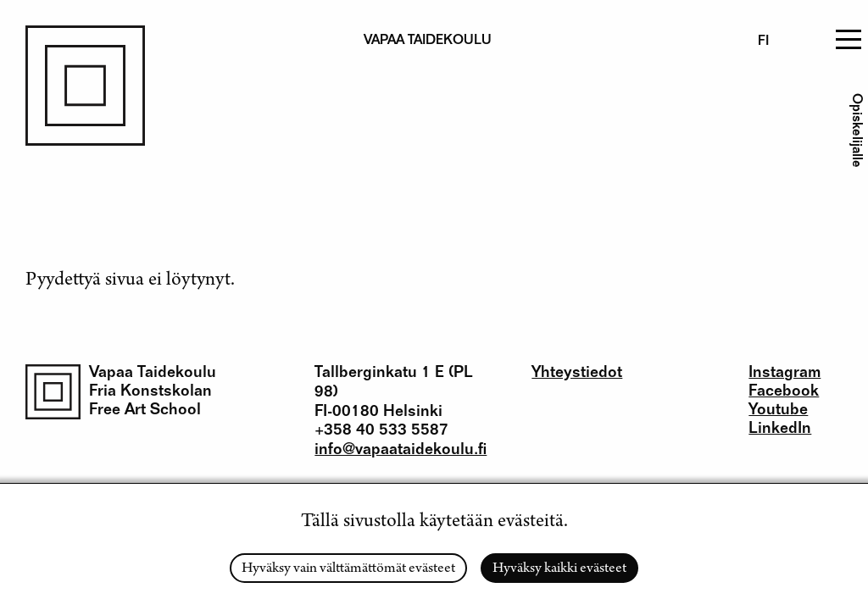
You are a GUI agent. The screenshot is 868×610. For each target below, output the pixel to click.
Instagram (785, 373)
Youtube (778, 410)
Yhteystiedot (577, 373)
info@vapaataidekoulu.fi (401, 450)
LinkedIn (780, 429)
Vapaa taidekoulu (428, 42)
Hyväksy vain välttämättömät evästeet (348, 569)
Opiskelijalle (855, 130)
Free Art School (145, 410)
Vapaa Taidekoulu (153, 373)
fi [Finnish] (763, 42)
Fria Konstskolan (150, 392)
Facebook (784, 392)
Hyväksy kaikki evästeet (559, 569)
